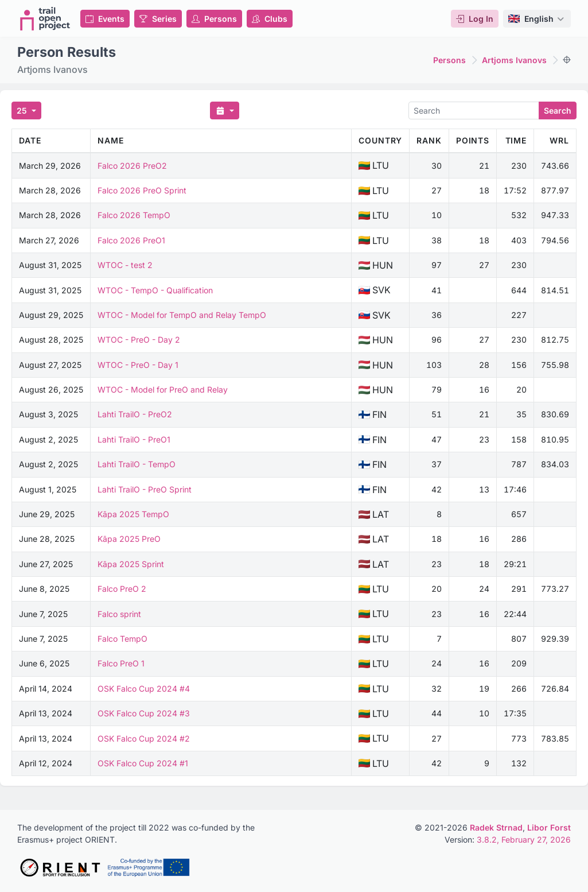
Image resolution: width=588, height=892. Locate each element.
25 (23, 110)
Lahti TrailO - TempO (137, 464)
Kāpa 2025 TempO (133, 514)
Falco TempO (122, 639)
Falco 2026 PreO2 (132, 166)
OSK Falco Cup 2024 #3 (144, 713)
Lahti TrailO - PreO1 (134, 439)
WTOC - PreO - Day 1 (138, 365)
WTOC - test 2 (125, 265)
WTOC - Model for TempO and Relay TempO (182, 315)
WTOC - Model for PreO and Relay (163, 389)
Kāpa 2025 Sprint (131, 564)
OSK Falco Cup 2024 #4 (144, 689)
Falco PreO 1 (121, 663)
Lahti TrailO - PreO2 (135, 414)
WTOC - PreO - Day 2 (139, 340)
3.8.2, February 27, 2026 (524, 839)
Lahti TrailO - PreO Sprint (145, 489)
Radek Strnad (496, 827)
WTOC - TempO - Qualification (155, 290)
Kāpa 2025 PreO (129, 539)
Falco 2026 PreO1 (131, 240)
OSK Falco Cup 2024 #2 (144, 738)
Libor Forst (549, 827)
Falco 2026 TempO (134, 215)
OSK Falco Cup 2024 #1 (143, 763)
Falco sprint (119, 614)
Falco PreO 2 (122, 589)
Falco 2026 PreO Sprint (142, 190)
